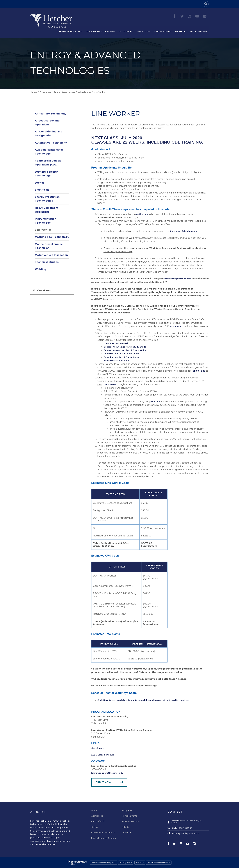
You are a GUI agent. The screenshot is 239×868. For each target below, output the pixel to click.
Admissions (97, 815)
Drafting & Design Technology (47, 174)
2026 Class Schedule (103, 754)
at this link (142, 214)
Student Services (131, 821)
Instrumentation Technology (46, 221)
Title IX (125, 826)
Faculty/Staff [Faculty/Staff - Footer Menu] (98, 821)
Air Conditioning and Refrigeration (49, 134)
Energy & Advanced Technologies (72, 92)
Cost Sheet (98, 748)
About (95, 810)
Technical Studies (47, 262)
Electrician (42, 190)
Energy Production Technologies (47, 199)
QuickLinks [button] (44, 290)
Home (34, 92)
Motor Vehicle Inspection (51, 255)
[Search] (206, 4)
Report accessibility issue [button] (159, 862)
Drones (40, 183)
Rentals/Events (129, 815)
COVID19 (126, 832)
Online (95, 826)
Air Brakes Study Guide (117, 360)
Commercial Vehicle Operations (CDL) (48, 163)
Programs (45, 92)
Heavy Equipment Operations (47, 210)
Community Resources (103, 832)
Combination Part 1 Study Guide (122, 353)
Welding (41, 269)
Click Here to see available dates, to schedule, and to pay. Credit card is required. (145, 700)
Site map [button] (140, 862)
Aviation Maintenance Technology (49, 152)
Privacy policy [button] (126, 862)
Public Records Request (104, 837)
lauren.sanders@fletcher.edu (108, 772)
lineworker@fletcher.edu (184, 231)
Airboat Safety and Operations (47, 123)
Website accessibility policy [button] (104, 862)
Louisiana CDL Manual (116, 343)
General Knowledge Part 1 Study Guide (126, 347)
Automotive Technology (51, 143)
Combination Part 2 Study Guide (122, 357)
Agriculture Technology (51, 114)
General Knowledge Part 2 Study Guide (126, 350)
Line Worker (43, 230)
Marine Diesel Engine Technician (49, 246)
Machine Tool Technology (52, 237)
